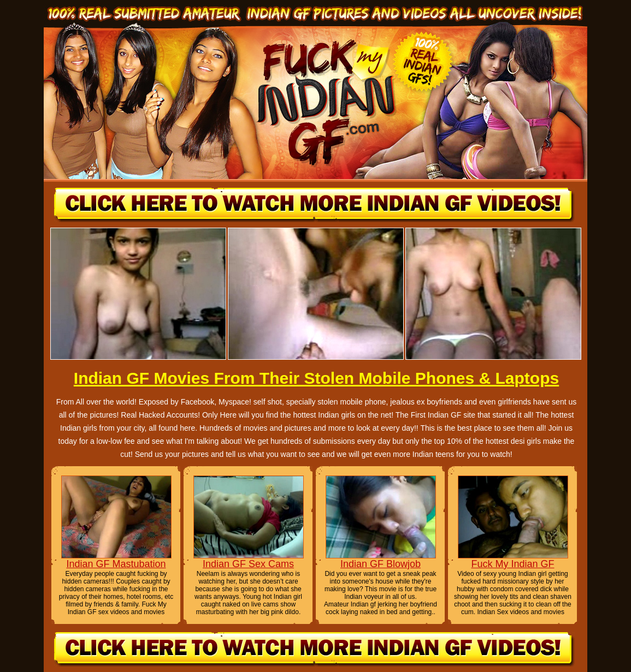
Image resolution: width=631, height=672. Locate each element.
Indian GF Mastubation (116, 564)
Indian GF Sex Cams (248, 564)
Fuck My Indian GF (512, 564)
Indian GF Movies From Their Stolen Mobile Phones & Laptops (316, 378)
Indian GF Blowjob (381, 564)
